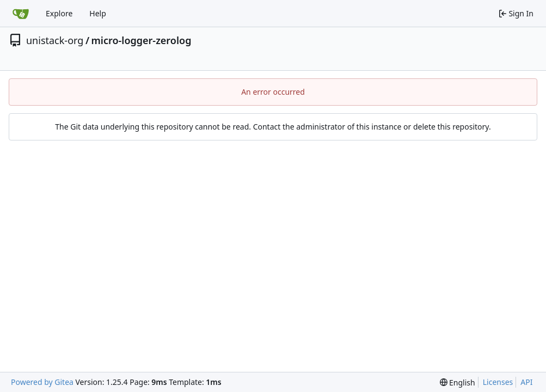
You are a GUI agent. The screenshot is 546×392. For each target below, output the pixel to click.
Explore (59, 13)
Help (98, 13)
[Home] (21, 14)
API (526, 382)
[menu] (458, 382)
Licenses (498, 382)
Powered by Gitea (42, 382)
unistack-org (55, 40)
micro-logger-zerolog (142, 40)
